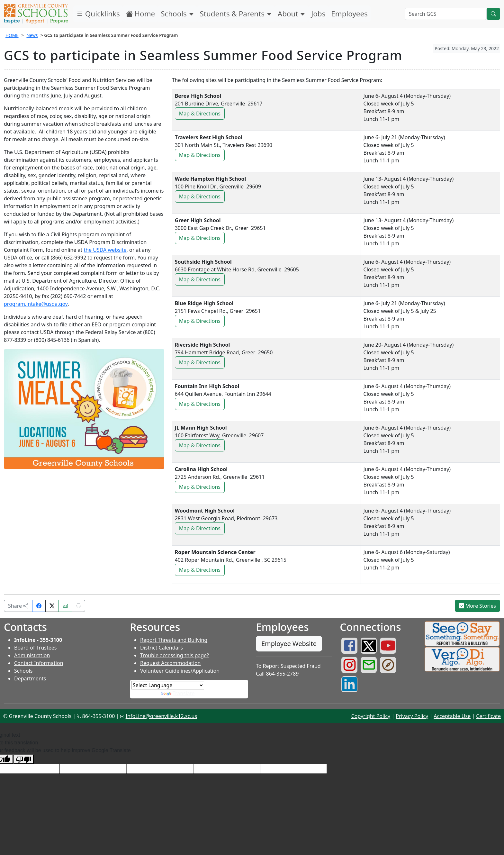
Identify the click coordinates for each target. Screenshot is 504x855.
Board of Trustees (35, 648)
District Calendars (162, 648)
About (292, 14)
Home (140, 14)
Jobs (318, 14)
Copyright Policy (371, 716)
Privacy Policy (412, 716)
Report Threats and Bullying (174, 640)
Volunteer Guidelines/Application (180, 671)
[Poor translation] (23, 759)
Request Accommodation (170, 663)
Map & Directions (202, 114)
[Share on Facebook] (39, 606)
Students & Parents (236, 14)
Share (18, 606)
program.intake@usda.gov (36, 304)
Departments (30, 678)
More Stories (478, 606)
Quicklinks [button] (98, 14)
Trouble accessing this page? (175, 655)
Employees (349, 14)
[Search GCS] (446, 14)
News (32, 35)
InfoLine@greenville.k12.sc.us (162, 716)
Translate (178, 693)
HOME (12, 35)
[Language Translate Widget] (168, 685)
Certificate (488, 716)
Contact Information (39, 663)
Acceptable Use (452, 716)
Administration (32, 655)
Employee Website (289, 644)
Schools (177, 14)
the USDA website (105, 250)
